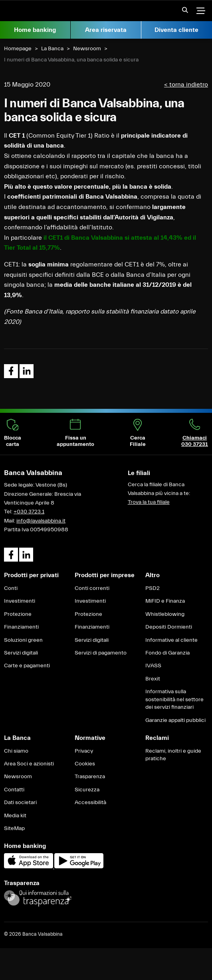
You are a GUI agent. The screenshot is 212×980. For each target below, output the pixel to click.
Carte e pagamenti (27, 666)
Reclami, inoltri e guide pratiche (173, 755)
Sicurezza (87, 790)
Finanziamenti (21, 627)
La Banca (52, 49)
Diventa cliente (176, 30)
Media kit (15, 816)
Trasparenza (90, 777)
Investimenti (20, 601)
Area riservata (106, 30)
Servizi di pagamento (101, 653)
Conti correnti (92, 588)
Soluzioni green (23, 640)
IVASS (153, 666)
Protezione (18, 614)
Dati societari (20, 803)
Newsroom (87, 49)
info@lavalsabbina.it (41, 521)
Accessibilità (90, 803)
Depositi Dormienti (169, 627)
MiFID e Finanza (165, 601)
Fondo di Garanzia (167, 653)
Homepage (18, 49)
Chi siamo (16, 751)
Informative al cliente (171, 640)
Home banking (35, 30)
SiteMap (14, 828)
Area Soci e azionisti (29, 764)
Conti (11, 588)
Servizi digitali (21, 653)
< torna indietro (186, 85)
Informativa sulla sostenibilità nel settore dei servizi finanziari (174, 699)
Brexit (153, 679)
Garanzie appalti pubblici (175, 720)
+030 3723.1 (29, 512)
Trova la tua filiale (149, 502)
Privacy (84, 751)
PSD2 (153, 588)
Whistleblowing (165, 614)
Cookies (85, 764)
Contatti (14, 790)
